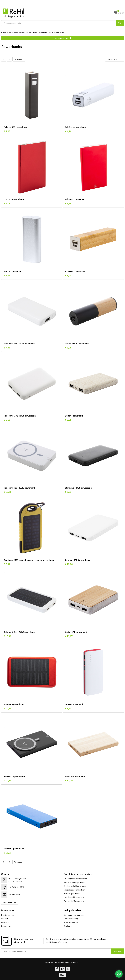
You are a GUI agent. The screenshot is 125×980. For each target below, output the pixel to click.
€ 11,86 (69, 564)
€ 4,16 (68, 131)
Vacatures (5, 922)
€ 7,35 (7, 348)
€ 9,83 (68, 708)
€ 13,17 (69, 636)
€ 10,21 (8, 492)
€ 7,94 (7, 564)
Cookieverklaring (71, 919)
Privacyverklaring (71, 922)
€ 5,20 (68, 275)
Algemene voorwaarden (74, 915)
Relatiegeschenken (17, 32)
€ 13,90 (8, 853)
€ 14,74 (8, 780)
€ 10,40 (8, 636)
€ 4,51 (7, 275)
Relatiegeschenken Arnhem (75, 879)
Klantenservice (8, 915)
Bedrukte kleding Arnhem (74, 882)
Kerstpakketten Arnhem (74, 901)
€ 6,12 (7, 203)
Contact (5, 919)
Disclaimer (68, 926)
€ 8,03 (68, 492)
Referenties (6, 926)
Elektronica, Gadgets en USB (39, 32)
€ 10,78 (8, 708)
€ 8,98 (68, 420)
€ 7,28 (68, 203)
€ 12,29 (69, 780)
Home (4, 32)
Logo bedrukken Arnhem (74, 897)
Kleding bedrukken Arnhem (75, 886)
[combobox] (59, 23)
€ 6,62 (7, 420)
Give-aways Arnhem (72, 893)
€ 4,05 (7, 131)
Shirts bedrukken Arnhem (74, 890)
